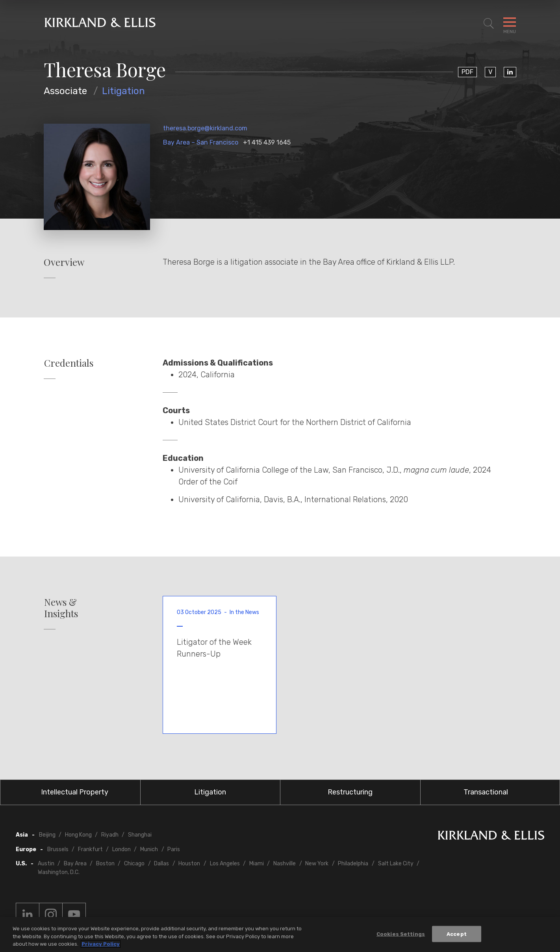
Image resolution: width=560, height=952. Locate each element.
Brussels (58, 849)
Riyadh (110, 835)
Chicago (134, 864)
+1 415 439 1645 (267, 142)
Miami (257, 864)
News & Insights (61, 608)
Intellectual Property (75, 792)
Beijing (47, 835)
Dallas (161, 864)
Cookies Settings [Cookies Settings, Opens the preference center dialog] (401, 934)
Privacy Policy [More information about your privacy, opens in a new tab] (101, 944)
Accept (457, 934)
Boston (105, 864)
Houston (189, 864)
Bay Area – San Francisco (201, 142)
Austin (46, 864)
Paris (174, 849)
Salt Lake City (396, 864)
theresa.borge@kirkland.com (205, 128)
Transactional (486, 792)
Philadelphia (353, 864)
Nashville (285, 864)
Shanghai (140, 835)
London (121, 849)
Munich (149, 849)
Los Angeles (225, 864)
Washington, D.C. (59, 872)
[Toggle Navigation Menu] (510, 24)
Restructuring (350, 792)
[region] (280, 934)
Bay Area (75, 864)
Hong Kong (78, 835)
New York (317, 864)
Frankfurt (90, 849)
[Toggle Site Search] (489, 24)
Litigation (123, 91)
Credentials (69, 363)
